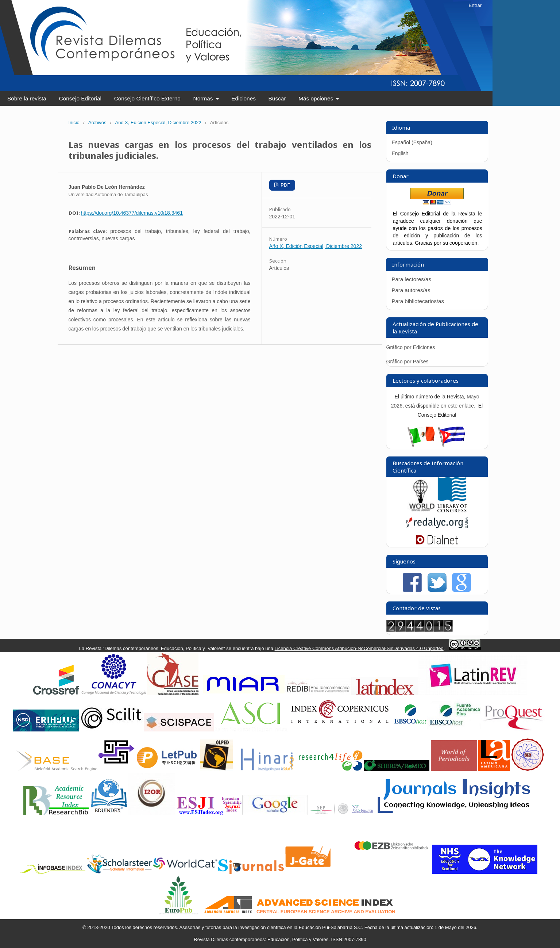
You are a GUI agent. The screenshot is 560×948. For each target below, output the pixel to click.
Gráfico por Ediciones (411, 347)
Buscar (277, 98)
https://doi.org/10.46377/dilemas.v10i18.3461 (132, 213)
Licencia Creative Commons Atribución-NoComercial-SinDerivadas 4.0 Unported (359, 648)
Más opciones (316, 98)
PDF (285, 185)
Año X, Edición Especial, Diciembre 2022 (158, 123)
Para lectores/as (412, 279)
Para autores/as (411, 290)
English (400, 153)
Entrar (475, 5)
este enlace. (462, 406)
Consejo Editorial (80, 98)
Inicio (74, 123)
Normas (204, 98)
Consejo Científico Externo (147, 98)
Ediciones (244, 98)
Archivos (97, 123)
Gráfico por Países (408, 362)
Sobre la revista (27, 98)
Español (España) (412, 142)
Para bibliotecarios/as (418, 301)
